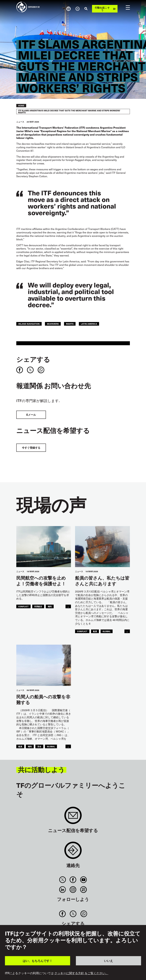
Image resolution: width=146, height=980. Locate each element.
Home (21, 106)
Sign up (73, 817)
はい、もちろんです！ (38, 961)
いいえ (108, 961)
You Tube (83, 880)
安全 (39, 746)
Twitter (63, 880)
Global (107, 631)
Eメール (31, 415)
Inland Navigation (29, 324)
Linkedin (63, 890)
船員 (95, 631)
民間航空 (38, 606)
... (68, 606)
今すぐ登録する (31, 448)
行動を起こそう (102, 9)
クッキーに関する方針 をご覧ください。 (81, 973)
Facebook (73, 880)
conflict (23, 606)
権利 (50, 606)
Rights (70, 324)
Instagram (73, 890)
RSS (83, 890)
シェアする (33, 359)
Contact (73, 852)
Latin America (89, 324)
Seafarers (53, 324)
